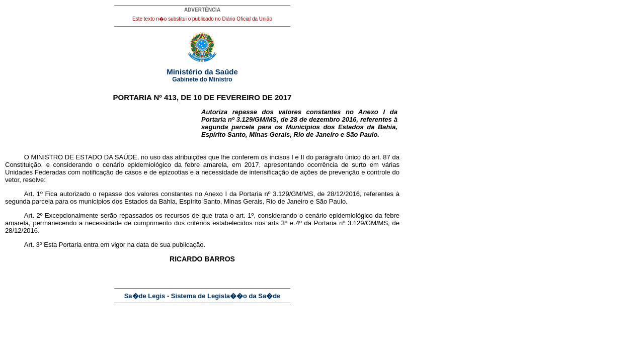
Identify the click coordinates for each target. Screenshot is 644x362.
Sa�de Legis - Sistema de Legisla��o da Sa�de (203, 296)
